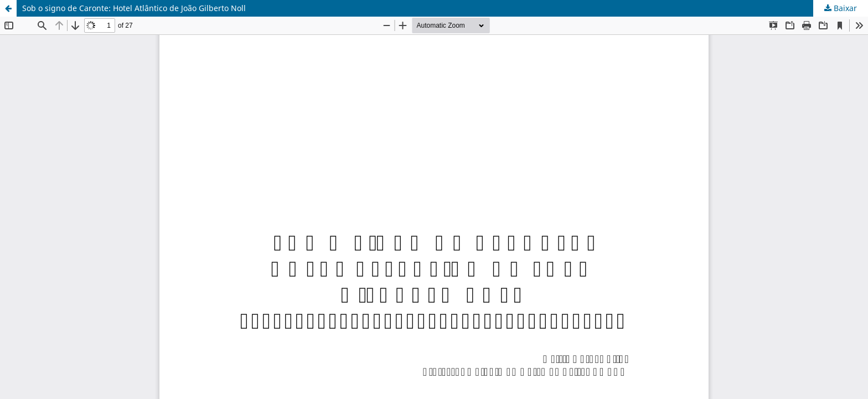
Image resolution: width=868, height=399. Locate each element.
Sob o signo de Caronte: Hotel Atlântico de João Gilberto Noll (134, 8)
